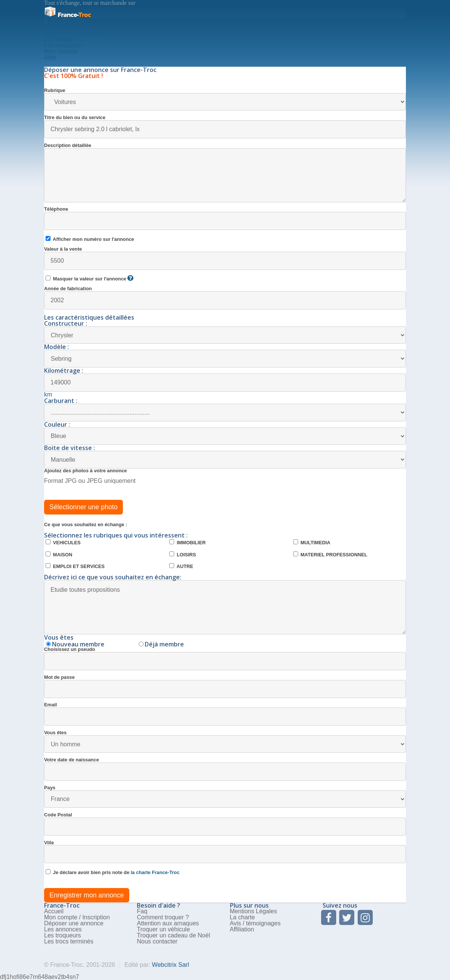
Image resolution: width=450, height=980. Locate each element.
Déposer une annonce (74, 923)
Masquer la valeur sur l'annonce (89, 279)
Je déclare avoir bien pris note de (112, 872)
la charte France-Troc (155, 872)
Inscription (96, 917)
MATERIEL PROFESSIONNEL (330, 554)
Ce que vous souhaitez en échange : (86, 525)
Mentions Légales (253, 911)
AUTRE (181, 566)
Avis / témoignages (255, 923)
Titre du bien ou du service (225, 127)
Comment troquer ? (163, 917)
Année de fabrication (225, 298)
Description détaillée (225, 173)
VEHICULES (63, 542)
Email (225, 714)
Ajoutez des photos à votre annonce (86, 471)
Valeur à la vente (225, 258)
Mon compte (61, 51)
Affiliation (242, 929)
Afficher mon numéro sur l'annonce (90, 239)
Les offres (57, 39)
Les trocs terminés (69, 941)
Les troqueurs (63, 45)
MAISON (59, 554)
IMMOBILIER (187, 542)
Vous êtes (225, 742)
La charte (243, 917)
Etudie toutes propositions (225, 607)
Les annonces (63, 929)
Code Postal (225, 824)
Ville (225, 852)
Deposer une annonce (74, 33)
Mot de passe (225, 687)
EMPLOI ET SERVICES (75, 566)
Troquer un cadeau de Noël (173, 935)
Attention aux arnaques (168, 923)
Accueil (54, 27)
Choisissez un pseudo (225, 659)
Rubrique (225, 99)
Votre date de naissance (225, 769)
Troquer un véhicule (163, 929)
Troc (67, 15)
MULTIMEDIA (312, 542)
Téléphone (225, 218)
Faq (142, 911)
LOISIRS (183, 554)
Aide (50, 57)
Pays (225, 797)
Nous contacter (157, 941)
